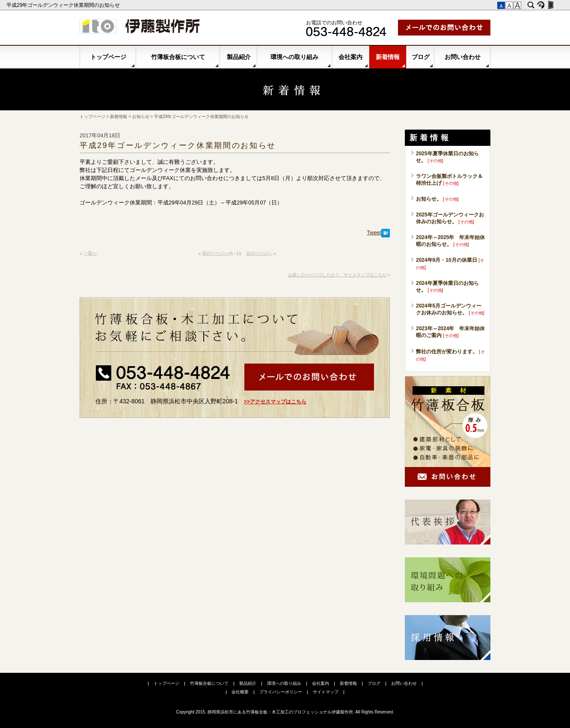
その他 (436, 161)
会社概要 (240, 692)
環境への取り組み (294, 57)
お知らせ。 (429, 199)
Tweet (374, 233)
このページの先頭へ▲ (382, 257)
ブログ (421, 57)
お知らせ (141, 117)
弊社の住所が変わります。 (447, 352)
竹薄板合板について (178, 57)
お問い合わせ (463, 57)
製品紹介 (239, 57)
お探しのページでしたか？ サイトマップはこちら (337, 275)
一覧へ (90, 253)
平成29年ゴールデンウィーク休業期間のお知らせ (64, 5)
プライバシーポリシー (281, 692)
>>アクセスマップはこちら (275, 402)
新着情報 (388, 57)
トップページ (108, 57)
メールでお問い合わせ (444, 28)
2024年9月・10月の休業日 (447, 260)
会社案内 (350, 57)
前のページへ (215, 253)
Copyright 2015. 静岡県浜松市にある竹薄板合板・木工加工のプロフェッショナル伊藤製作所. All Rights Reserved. (285, 712)
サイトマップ (326, 692)
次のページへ (259, 253)
